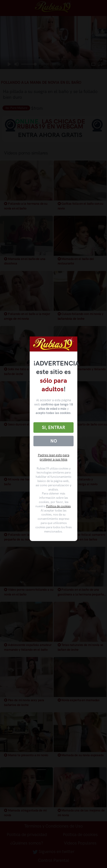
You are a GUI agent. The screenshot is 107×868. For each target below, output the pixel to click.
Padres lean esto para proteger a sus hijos (54, 457)
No (54, 441)
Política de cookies (58, 506)
